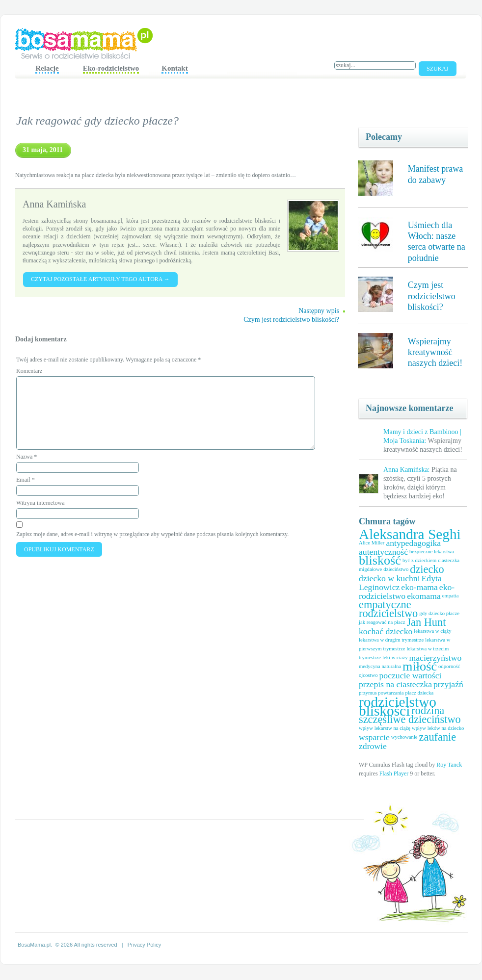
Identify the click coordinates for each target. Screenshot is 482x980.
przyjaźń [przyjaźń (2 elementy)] (448, 684)
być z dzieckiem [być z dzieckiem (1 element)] (419, 560)
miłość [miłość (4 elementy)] (420, 666)
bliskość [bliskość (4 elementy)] (380, 560)
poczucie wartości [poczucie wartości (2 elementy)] (410, 675)
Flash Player (394, 774)
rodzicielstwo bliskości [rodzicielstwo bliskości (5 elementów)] (398, 706)
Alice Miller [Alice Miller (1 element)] (372, 543)
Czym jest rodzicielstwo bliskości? (432, 296)
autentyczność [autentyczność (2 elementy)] (383, 552)
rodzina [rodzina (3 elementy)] (428, 710)
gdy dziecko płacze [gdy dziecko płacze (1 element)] (439, 613)
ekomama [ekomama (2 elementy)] (424, 596)
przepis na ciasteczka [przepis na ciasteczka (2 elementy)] (395, 684)
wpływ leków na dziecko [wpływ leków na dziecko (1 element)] (438, 728)
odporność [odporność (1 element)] (449, 666)
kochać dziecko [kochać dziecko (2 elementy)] (386, 631)
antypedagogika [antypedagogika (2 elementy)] (413, 543)
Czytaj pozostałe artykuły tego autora (100, 279)
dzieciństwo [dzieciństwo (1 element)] (396, 569)
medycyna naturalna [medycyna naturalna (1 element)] (380, 666)
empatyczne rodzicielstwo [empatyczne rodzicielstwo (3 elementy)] (388, 609)
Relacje (47, 68)
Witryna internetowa (40, 503)
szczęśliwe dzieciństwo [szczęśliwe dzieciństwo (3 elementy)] (410, 719)
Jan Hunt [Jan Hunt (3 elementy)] (426, 622)
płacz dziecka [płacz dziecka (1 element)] (419, 693)
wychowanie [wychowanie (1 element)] (404, 737)
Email (26, 480)
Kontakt (174, 68)
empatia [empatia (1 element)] (451, 596)
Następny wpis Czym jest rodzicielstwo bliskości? (291, 315)
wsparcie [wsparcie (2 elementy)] (374, 737)
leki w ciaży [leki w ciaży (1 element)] (395, 658)
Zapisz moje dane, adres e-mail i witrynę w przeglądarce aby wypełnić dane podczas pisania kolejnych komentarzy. (152, 534)
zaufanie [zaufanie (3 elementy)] (438, 737)
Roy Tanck (449, 765)
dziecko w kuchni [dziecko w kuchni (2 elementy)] (389, 578)
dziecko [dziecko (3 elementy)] (427, 569)
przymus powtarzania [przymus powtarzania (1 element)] (381, 693)
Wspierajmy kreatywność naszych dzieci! (435, 352)
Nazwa (27, 457)
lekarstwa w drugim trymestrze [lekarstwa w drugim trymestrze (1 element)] (391, 640)
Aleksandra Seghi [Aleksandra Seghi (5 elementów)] (410, 534)
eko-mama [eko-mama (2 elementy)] (419, 587)
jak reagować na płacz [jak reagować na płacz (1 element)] (382, 622)
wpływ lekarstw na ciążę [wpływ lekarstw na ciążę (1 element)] (385, 728)
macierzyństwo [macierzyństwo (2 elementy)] (435, 658)
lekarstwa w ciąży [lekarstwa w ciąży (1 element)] (432, 631)
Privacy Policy (144, 945)
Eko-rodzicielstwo (111, 68)
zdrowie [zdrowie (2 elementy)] (373, 746)
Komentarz (29, 371)
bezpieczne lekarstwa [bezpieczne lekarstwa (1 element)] (432, 552)
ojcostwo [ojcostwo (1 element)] (368, 675)
